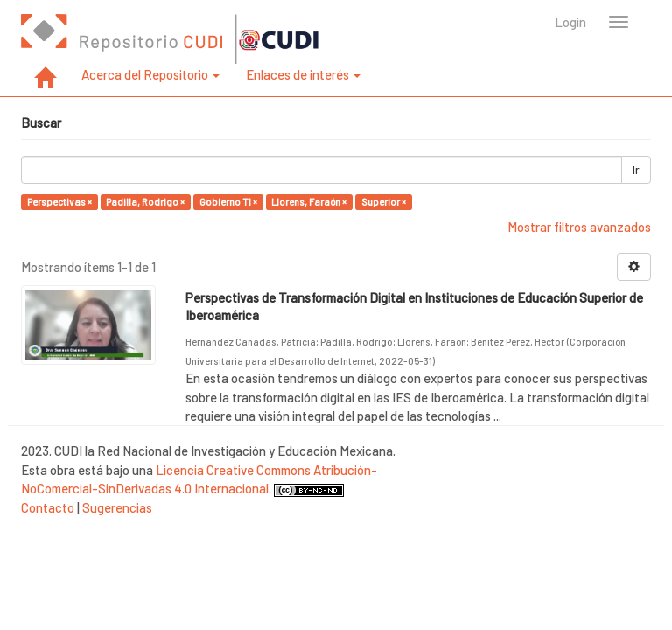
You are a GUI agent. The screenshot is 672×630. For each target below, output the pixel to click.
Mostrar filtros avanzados (579, 227)
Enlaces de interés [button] (303, 74)
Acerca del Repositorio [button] (150, 74)
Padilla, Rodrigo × (145, 202)
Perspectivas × (59, 202)
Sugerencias (117, 507)
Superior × (384, 202)
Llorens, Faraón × (309, 202)
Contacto (48, 507)
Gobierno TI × (228, 202)
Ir (636, 170)
